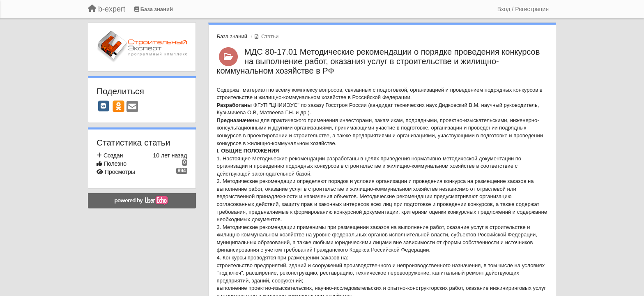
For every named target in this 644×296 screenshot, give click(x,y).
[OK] (118, 106)
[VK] (103, 106)
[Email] (132, 107)
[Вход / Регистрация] (523, 9)
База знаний (232, 36)
